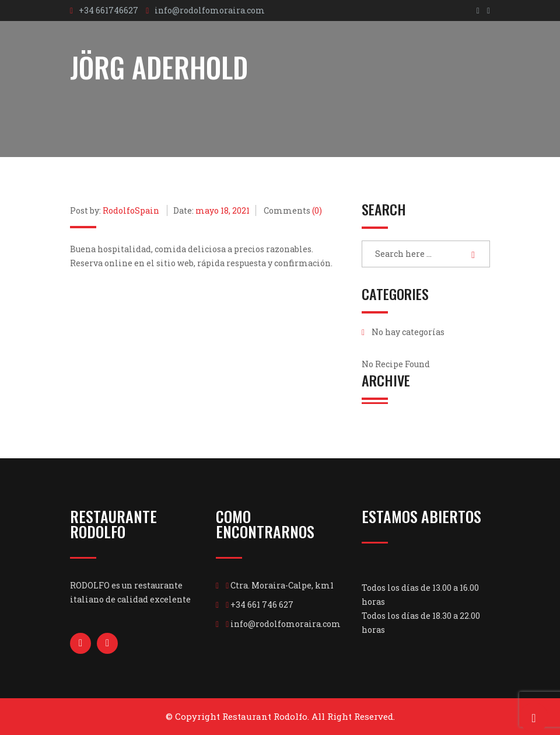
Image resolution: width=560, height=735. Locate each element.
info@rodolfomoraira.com (210, 10)
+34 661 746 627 (262, 605)
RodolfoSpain (131, 210)
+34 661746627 (108, 10)
